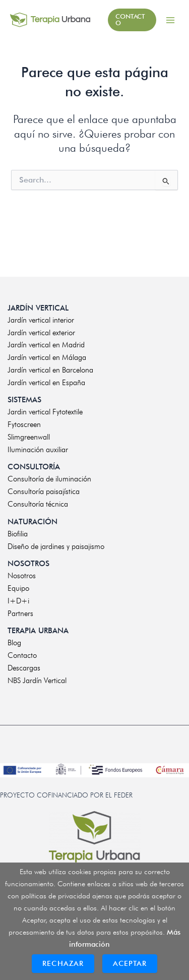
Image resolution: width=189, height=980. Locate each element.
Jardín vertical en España (46, 383)
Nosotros (22, 576)
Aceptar (130, 963)
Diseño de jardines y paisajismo (56, 546)
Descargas (24, 668)
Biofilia (18, 534)
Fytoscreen (24, 424)
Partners (20, 614)
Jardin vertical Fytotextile (45, 412)
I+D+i (18, 601)
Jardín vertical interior (41, 320)
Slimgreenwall (29, 437)
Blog (14, 643)
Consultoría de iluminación (49, 479)
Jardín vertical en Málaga (47, 357)
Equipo (18, 588)
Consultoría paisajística (44, 492)
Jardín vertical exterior (41, 333)
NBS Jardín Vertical (37, 681)
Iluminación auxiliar (38, 450)
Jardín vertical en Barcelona (50, 370)
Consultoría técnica (38, 504)
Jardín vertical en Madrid (46, 345)
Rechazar (63, 963)
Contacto (22, 655)
